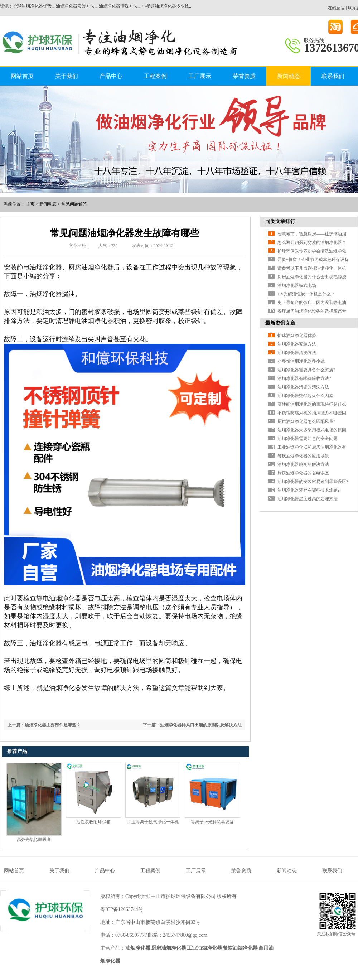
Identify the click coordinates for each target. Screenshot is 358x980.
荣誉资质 (244, 76)
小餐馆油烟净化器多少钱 (301, 361)
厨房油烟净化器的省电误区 (303, 473)
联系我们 (333, 76)
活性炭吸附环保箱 (93, 822)
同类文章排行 (280, 221)
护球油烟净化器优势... (34, 6)
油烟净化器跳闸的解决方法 (303, 464)
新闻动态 (289, 76)
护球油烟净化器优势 (297, 335)
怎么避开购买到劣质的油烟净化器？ (312, 242)
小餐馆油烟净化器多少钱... (167, 6)
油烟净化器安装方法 (297, 344)
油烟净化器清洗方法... (120, 6)
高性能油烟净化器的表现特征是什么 (312, 404)
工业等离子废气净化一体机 (153, 822)
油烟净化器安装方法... (77, 6)
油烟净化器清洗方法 (297, 353)
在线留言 (337, 8)
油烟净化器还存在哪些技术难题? (308, 490)
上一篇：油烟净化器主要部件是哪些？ (44, 725)
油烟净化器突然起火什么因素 (305, 396)
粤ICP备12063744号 (122, 909)
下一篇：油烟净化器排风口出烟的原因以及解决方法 (192, 725)
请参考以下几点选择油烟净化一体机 (312, 268)
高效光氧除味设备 (34, 840)
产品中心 (111, 76)
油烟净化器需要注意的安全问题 (308, 439)
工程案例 (155, 76)
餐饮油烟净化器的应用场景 (303, 456)
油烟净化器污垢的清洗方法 (303, 387)
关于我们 (67, 76)
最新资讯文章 (280, 323)
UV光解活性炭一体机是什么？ (306, 294)
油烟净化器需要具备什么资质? (306, 370)
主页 (30, 204)
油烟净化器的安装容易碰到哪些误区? (313, 482)
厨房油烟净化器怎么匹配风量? (306, 421)
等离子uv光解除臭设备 (212, 822)
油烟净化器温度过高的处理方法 (308, 499)
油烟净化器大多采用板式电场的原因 (312, 430)
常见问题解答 (74, 204)
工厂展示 (200, 76)
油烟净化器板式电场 (297, 285)
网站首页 (22, 76)
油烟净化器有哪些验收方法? (304, 378)
